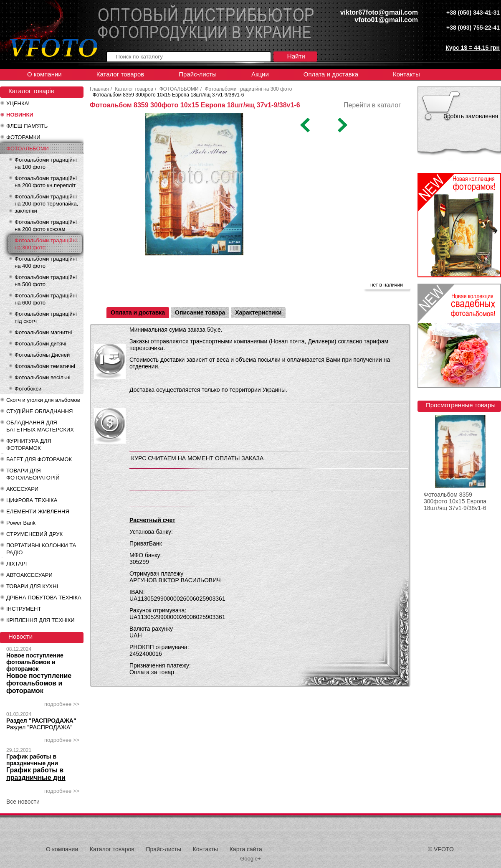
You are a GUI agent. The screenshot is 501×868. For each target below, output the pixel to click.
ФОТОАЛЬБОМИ (28, 148)
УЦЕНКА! (18, 103)
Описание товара (200, 312)
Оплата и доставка (331, 74)
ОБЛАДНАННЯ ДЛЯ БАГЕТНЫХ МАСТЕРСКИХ (40, 426)
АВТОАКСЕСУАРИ (29, 575)
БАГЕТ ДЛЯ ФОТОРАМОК (39, 459)
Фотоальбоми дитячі (40, 344)
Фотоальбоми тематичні (45, 366)
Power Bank (21, 523)
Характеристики (258, 312)
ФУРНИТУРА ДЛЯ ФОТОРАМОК (29, 444)
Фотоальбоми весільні (43, 377)
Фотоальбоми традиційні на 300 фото (46, 244)
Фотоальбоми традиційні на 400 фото (46, 262)
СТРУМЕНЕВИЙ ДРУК (34, 534)
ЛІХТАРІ (16, 564)
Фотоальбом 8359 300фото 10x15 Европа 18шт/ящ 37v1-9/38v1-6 (455, 501)
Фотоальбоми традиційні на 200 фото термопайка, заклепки (46, 204)
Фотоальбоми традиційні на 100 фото (46, 163)
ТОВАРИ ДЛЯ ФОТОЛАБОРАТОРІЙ (33, 474)
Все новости (23, 802)
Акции (260, 74)
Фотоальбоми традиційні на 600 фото (46, 299)
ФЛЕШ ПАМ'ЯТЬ (27, 126)
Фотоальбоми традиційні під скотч (46, 317)
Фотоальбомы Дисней (42, 355)
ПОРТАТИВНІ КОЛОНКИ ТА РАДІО (41, 549)
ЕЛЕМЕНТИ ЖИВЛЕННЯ (38, 511)
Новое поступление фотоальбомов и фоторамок (35, 662)
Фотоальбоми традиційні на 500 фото (46, 281)
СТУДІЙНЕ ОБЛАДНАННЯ (39, 411)
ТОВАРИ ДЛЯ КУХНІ (32, 586)
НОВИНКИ (20, 115)
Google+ (250, 859)
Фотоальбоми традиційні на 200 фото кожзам (46, 226)
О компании (44, 74)
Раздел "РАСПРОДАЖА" (41, 721)
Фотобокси (28, 389)
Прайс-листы (198, 74)
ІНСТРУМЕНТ (24, 609)
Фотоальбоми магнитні (43, 332)
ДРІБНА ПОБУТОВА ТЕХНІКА (44, 598)
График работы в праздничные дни (32, 760)
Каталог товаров (120, 74)
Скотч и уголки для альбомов (43, 400)
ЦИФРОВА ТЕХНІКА (32, 500)
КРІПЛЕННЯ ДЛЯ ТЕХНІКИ (40, 620)
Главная (99, 89)
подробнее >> (62, 704)
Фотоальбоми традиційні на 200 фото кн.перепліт (46, 182)
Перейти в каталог (372, 105)
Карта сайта (246, 849)
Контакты (406, 74)
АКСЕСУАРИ (22, 489)
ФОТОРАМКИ (23, 137)
